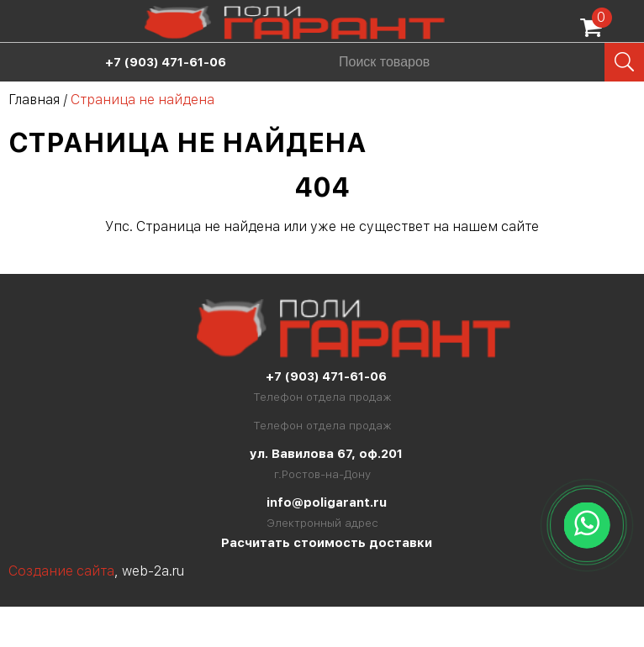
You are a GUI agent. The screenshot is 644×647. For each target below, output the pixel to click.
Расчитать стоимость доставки (327, 543)
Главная (34, 100)
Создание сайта (61, 571)
